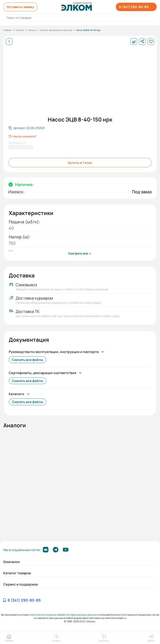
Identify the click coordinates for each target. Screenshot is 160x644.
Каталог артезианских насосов (56, 30)
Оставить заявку (20, 7)
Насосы (32, 30)
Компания (11, 562)
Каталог (20, 30)
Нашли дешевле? (22, 136)
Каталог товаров (17, 573)
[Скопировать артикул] (27, 128)
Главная (7, 30)
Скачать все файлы (27, 360)
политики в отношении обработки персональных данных (63, 615)
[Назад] (9, 42)
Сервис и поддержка (21, 584)
